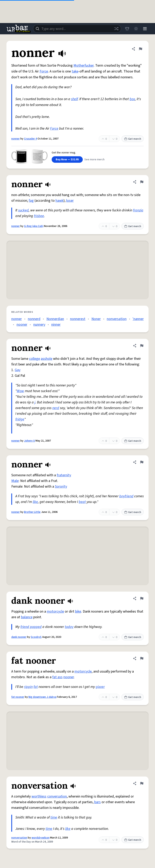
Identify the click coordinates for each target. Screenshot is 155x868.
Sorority (61, 486)
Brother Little (32, 512)
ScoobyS (36, 637)
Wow (20, 391)
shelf (74, 99)
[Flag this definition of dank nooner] (142, 598)
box (132, 99)
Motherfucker (84, 66)
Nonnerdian (55, 319)
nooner (22, 325)
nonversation (117, 319)
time (54, 817)
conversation (57, 796)
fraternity (64, 475)
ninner (56, 325)
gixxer (100, 687)
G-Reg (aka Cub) (34, 226)
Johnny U (29, 441)
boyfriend (126, 496)
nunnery (39, 325)
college (35, 359)
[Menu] (145, 29)
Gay (18, 370)
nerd (56, 408)
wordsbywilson (40, 838)
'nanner (138, 319)
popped (36, 627)
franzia (138, 210)
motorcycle (55, 611)
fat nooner (18, 697)
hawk (59, 201)
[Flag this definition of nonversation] (142, 783)
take (75, 71)
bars (97, 802)
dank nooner (19, 637)
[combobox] (77, 29)
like (35, 502)
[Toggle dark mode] (136, 29)
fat (36, 687)
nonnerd (34, 319)
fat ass (57, 677)
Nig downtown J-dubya (42, 697)
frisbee (39, 216)
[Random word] (116, 29)
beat (82, 502)
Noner (96, 319)
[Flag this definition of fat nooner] (142, 658)
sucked (23, 210)
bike (78, 611)
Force (44, 71)
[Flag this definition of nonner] (140, 49)
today (69, 627)
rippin (28, 687)
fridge (20, 419)
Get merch (133, 139)
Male (15, 481)
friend (25, 627)
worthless (39, 796)
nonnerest (78, 319)
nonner (16, 139)
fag (31, 201)
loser (70, 201)
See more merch (94, 160)
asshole (47, 359)
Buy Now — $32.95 (67, 160)
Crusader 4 (30, 139)
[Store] (127, 29)
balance (27, 617)
